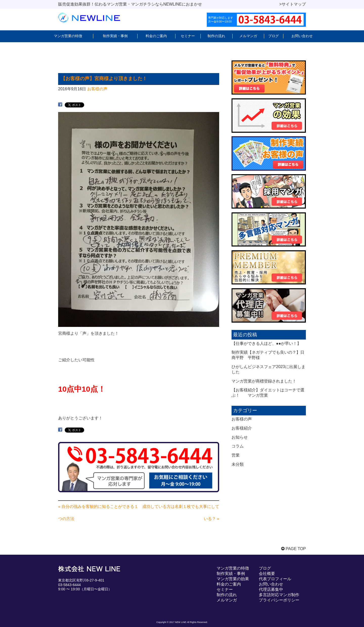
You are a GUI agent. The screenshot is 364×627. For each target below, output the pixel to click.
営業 (236, 455)
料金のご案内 (156, 36)
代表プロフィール (275, 579)
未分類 (238, 464)
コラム (238, 446)
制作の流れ (216, 36)
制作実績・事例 (115, 36)
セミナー (188, 36)
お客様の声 (97, 89)
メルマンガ (248, 36)
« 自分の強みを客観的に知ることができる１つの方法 (98, 513)
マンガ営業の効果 (233, 579)
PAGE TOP (293, 549)
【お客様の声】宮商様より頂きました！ (104, 79)
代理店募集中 (271, 589)
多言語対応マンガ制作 (279, 595)
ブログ (274, 36)
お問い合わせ (302, 36)
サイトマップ (294, 4)
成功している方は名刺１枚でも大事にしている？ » (181, 513)
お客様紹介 (242, 428)
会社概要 (267, 574)
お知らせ (240, 437)
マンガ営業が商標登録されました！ (264, 381)
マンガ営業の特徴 (68, 36)
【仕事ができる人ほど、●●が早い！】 (266, 343)
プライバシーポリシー (279, 600)
